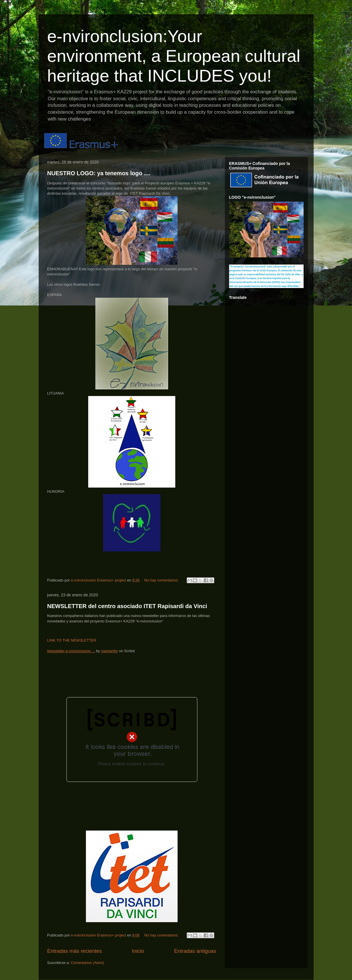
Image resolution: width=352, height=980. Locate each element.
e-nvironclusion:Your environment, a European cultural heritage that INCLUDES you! (174, 56)
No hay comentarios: (162, 580)
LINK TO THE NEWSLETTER (72, 640)
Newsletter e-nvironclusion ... (71, 651)
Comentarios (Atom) (87, 963)
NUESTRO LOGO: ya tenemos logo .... (99, 173)
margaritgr (109, 651)
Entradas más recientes (75, 951)
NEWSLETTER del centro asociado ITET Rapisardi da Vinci (127, 606)
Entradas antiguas (195, 951)
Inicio (138, 951)
